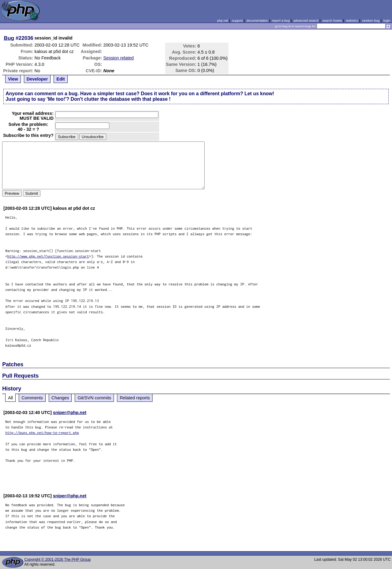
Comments (32, 398)
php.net (223, 21)
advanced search (306, 21)
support (237, 21)
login (387, 21)
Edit (60, 79)
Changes (60, 398)
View (13, 79)
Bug (9, 38)
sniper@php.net (70, 413)
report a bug (281, 21)
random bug (371, 21)
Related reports (135, 398)
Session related (118, 58)
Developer (37, 79)
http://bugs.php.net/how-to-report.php (42, 433)
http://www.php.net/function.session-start (48, 256)
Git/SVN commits (94, 398)
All (10, 398)
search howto (332, 21)
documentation (257, 21)
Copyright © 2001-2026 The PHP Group (57, 560)
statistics (352, 21)
